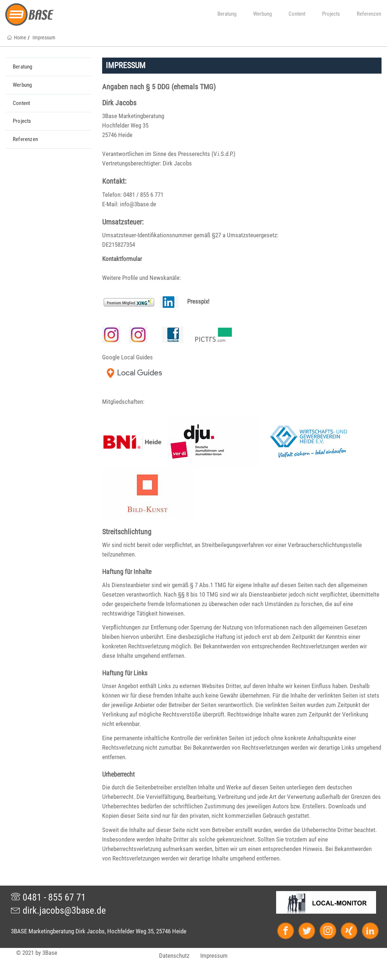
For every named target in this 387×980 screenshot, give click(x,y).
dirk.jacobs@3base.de (58, 910)
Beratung (224, 14)
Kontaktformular (122, 259)
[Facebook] (289, 932)
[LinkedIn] (369, 932)
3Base (50, 953)
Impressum (214, 956)
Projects (328, 14)
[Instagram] (331, 932)
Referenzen (366, 14)
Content (294, 14)
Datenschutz (174, 956)
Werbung (260, 14)
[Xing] (352, 932)
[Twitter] (310, 932)
